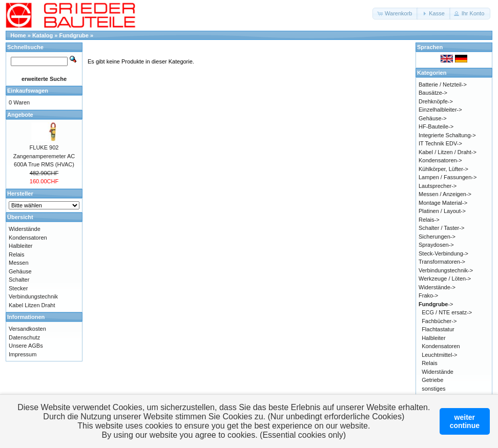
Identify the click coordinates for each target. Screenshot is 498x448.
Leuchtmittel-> (439, 355)
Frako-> (428, 295)
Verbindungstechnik (33, 296)
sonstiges (433, 389)
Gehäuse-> (433, 118)
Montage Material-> (443, 203)
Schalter (19, 280)
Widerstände (25, 229)
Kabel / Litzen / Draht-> (448, 152)
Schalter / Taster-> (441, 228)
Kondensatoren (28, 238)
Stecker (18, 288)
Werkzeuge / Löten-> (445, 279)
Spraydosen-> (436, 245)
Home (18, 35)
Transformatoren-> (442, 262)
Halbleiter (20, 246)
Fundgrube (74, 35)
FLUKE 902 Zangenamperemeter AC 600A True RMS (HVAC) (44, 156)
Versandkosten (27, 329)
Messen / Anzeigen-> (445, 194)
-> (436, 304)
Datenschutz (24, 337)
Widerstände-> (437, 287)
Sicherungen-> (437, 237)
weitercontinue (465, 421)
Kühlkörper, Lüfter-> (443, 169)
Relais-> (429, 220)
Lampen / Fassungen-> (448, 177)
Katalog (43, 35)
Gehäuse (20, 271)
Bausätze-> (433, 93)
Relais (17, 254)
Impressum (23, 354)
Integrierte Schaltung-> (447, 135)
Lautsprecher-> (438, 186)
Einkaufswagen (28, 91)
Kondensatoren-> (440, 160)
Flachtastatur (438, 329)
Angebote (20, 115)
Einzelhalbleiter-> (440, 110)
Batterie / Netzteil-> (443, 84)
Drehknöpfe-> (436, 101)
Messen (19, 263)
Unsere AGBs (26, 346)
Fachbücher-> (439, 321)
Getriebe (432, 380)
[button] (395, 14)
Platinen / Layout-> (442, 211)
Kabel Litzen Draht (32, 305)
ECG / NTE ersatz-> (447, 312)
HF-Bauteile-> (436, 126)
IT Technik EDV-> (440, 143)
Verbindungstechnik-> (446, 270)
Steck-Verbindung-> (443, 253)
